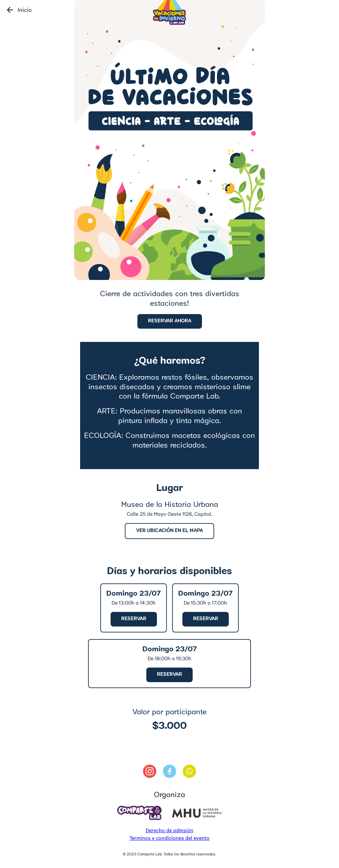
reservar (134, 619)
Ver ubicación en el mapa (169, 531)
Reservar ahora (170, 321)
